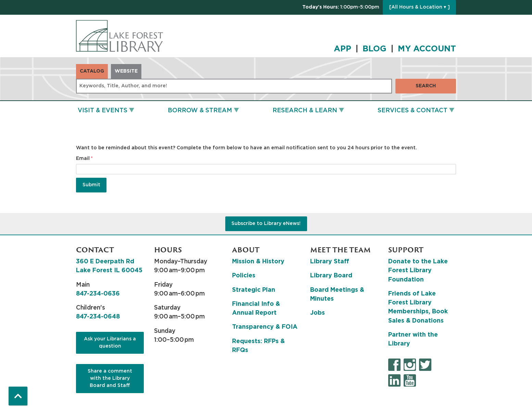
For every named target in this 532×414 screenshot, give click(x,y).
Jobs (318, 313)
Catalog (92, 71)
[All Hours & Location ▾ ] (420, 7)
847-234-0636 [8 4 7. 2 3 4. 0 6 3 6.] (98, 294)
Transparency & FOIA (265, 327)
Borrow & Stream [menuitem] (200, 111)
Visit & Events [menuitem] (103, 111)
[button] (341, 7)
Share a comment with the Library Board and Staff (110, 378)
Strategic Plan (254, 290)
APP (343, 49)
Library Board (331, 276)
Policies (244, 276)
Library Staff (330, 262)
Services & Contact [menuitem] (413, 111)
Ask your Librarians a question (110, 343)
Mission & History (258, 262)
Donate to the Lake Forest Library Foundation (418, 271)
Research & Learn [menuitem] (305, 111)
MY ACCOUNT (427, 49)
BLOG (375, 49)
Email (83, 159)
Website (126, 71)
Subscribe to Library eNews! (266, 224)
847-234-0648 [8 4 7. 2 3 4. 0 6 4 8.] (98, 317)
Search (426, 86)
